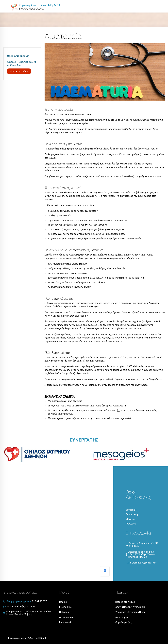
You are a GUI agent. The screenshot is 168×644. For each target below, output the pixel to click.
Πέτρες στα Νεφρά (125, 602)
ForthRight (40, 638)
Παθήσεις (64, 612)
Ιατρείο (63, 602)
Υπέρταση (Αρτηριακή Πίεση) (131, 612)
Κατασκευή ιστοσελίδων (21, 638)
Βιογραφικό (66, 607)
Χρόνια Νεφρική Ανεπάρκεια (131, 607)
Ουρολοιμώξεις (124, 622)
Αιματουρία (122, 617)
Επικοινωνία (66, 622)
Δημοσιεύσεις (67, 617)
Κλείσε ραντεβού (19, 71)
